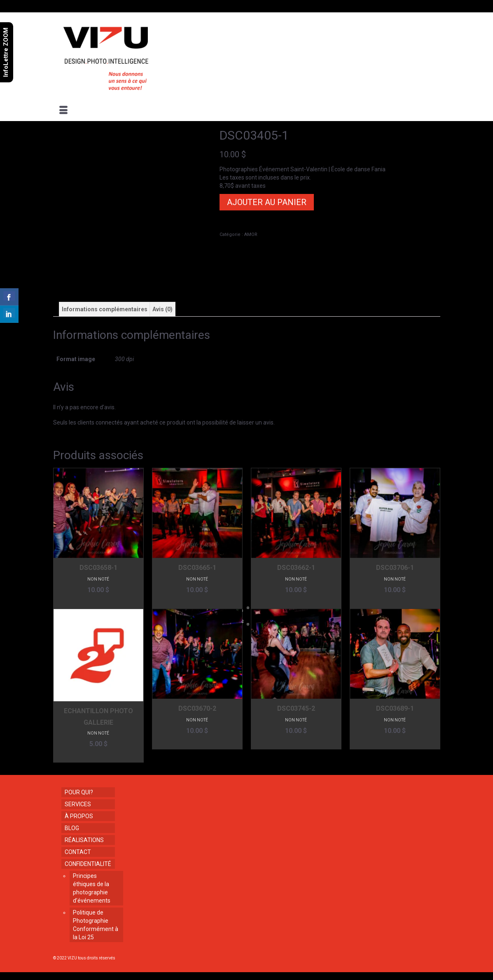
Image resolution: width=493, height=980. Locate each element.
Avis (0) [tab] (162, 309)
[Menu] (63, 111)
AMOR (251, 234)
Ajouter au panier (267, 202)
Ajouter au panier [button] (98, 602)
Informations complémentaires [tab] (105, 309)
